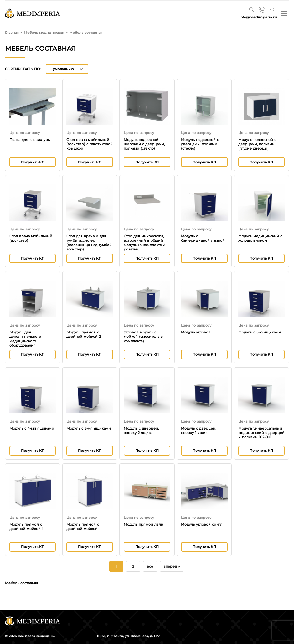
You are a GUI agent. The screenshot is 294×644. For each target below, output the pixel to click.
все (150, 566)
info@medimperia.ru (258, 17)
